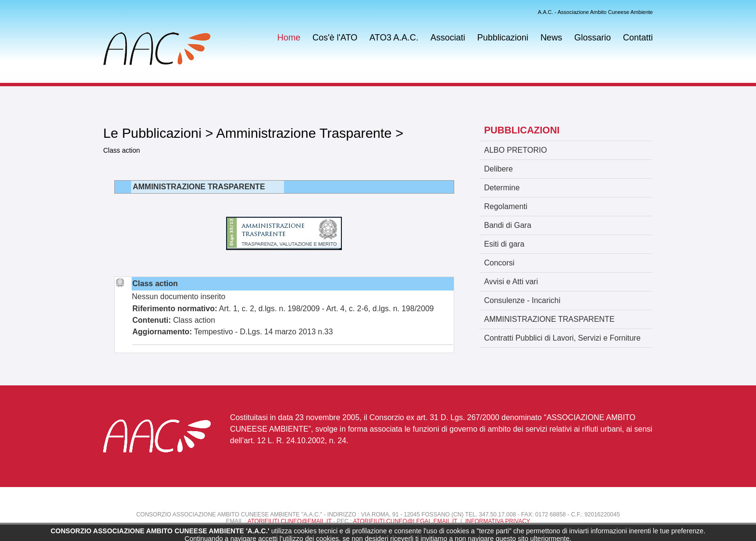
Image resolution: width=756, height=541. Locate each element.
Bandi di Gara (508, 225)
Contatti (638, 38)
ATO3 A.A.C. (394, 38)
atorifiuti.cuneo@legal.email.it (405, 521)
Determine (502, 188)
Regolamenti (506, 206)
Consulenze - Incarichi (522, 300)
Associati (448, 38)
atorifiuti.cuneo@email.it (289, 521)
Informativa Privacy (498, 521)
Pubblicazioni (503, 38)
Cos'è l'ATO (335, 38)
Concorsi (499, 263)
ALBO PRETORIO (515, 150)
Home (289, 38)
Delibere (499, 169)
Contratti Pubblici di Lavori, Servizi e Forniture (562, 338)
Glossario (593, 38)
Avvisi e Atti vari (511, 282)
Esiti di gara (504, 244)
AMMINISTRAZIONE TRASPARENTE (549, 319)
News (551, 38)
